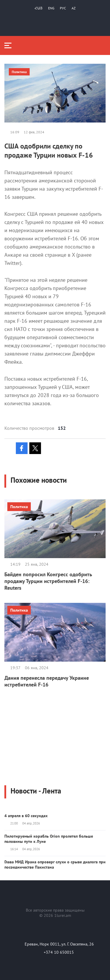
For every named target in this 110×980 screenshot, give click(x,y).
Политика (19, 72)
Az (74, 8)
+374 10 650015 (59, 952)
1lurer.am (63, 915)
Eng (51, 8)
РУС (63, 8)
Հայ (39, 8)
